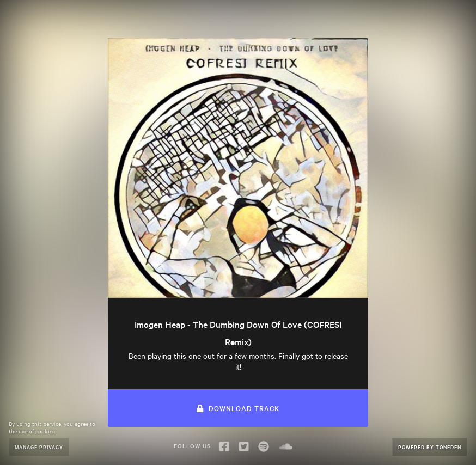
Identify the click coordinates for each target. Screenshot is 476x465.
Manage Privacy (39, 447)
